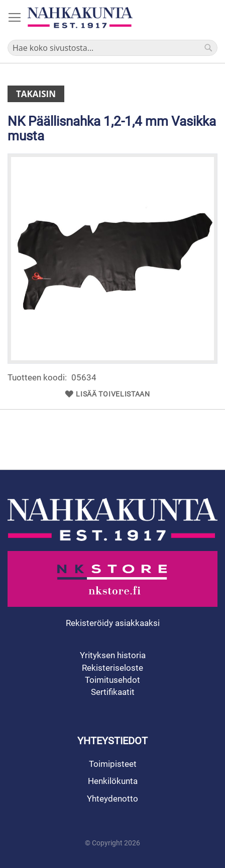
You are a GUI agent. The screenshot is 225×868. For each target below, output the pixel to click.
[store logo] (80, 18)
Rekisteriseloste (113, 668)
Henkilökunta (113, 781)
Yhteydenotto (113, 799)
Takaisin (36, 94)
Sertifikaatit (113, 692)
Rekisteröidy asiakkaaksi (113, 623)
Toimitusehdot (113, 680)
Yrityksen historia (113, 655)
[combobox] (113, 48)
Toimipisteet (113, 764)
